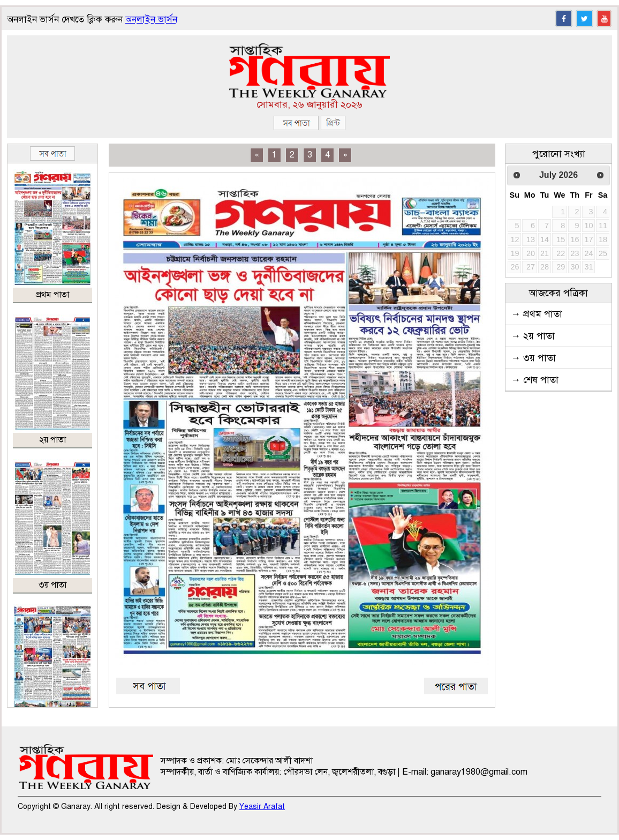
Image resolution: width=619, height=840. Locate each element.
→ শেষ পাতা (535, 380)
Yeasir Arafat (262, 807)
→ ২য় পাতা (533, 336)
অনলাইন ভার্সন (151, 20)
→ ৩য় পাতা (533, 358)
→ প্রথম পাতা (537, 314)
